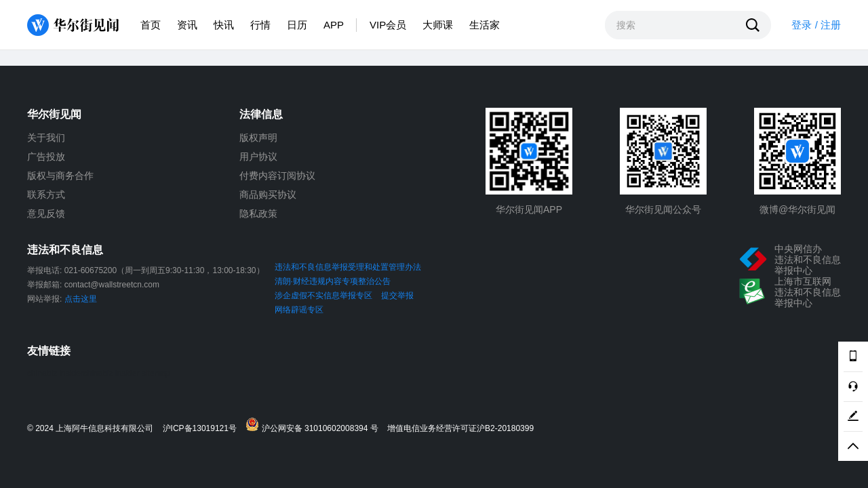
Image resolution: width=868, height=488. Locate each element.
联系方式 (46, 195)
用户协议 (258, 157)
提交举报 (397, 296)
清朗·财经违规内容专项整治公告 (333, 281)
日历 (297, 25)
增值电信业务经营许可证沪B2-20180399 (460, 429)
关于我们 (46, 138)
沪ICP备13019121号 (203, 429)
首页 (151, 25)
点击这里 (81, 299)
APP (334, 25)
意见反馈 (46, 213)
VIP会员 (388, 25)
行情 (260, 25)
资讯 (187, 25)
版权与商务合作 (60, 176)
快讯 (224, 25)
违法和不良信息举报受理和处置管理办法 (348, 267)
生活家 (485, 25)
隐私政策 (258, 213)
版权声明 (258, 138)
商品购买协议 (268, 195)
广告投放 (46, 157)
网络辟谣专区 (299, 310)
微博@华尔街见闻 (797, 209)
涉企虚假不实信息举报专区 (323, 296)
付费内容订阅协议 (277, 176)
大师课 (438, 25)
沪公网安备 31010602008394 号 (315, 425)
